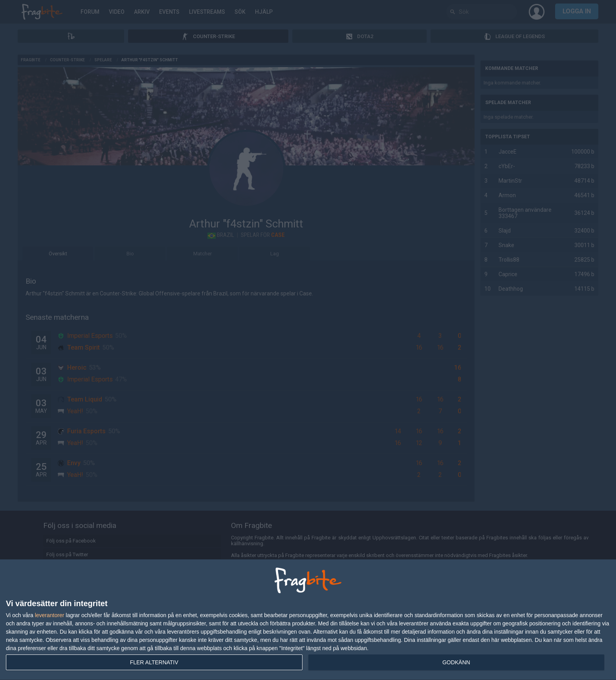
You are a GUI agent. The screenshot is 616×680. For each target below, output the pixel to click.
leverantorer (50, 615)
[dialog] (308, 620)
